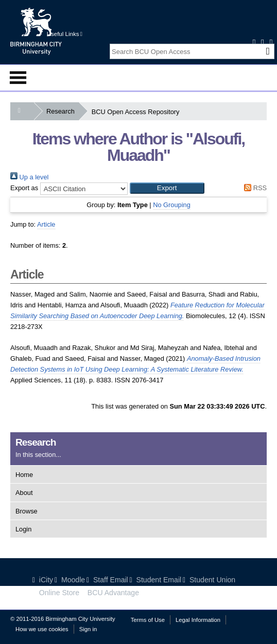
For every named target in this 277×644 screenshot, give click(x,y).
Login (23, 529)
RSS (254, 188)
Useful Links (65, 34)
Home (24, 475)
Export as (24, 188)
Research (63, 111)
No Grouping (172, 205)
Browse (27, 511)
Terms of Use (148, 620)
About (24, 493)
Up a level (29, 177)
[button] (167, 188)
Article (46, 224)
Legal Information (198, 620)
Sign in (88, 629)
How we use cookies (42, 629)
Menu (18, 78)
